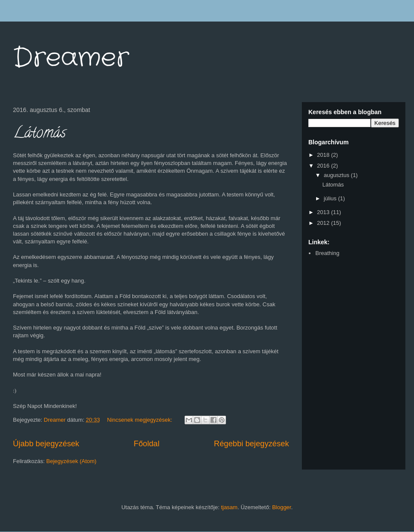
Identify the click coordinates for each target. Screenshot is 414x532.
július (331, 198)
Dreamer (71, 58)
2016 (324, 166)
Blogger (282, 507)
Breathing (327, 253)
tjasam (229, 507)
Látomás (39, 134)
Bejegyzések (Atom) (71, 461)
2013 (324, 212)
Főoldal (147, 444)
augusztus (337, 175)
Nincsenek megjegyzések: (140, 420)
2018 (324, 155)
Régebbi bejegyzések (251, 444)
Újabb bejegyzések (46, 444)
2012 (324, 223)
